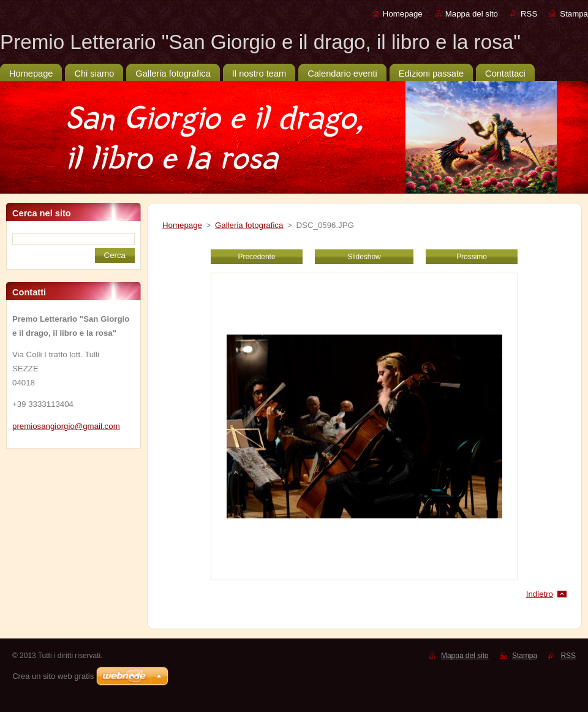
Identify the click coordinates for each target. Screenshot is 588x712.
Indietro (540, 594)
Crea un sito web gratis (53, 676)
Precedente (256, 257)
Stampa (574, 14)
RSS (529, 14)
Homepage (403, 14)
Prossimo (472, 257)
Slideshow (364, 257)
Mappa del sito (472, 14)
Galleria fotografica (249, 225)
